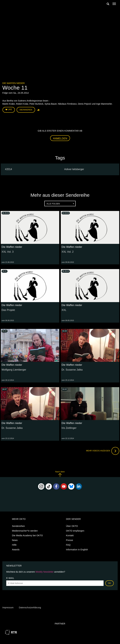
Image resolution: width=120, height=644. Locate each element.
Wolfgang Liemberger (14, 370)
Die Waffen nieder (14, 83)
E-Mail (10, 578)
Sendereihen (18, 526)
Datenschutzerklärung (30, 608)
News (15, 540)
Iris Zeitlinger (69, 428)
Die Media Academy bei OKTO (27, 535)
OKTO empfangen (75, 531)
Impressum (8, 608)
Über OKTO (72, 526)
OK (110, 583)
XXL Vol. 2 (68, 252)
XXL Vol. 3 (8, 252)
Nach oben (60, 474)
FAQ (68, 545)
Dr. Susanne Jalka (72, 370)
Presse (69, 540)
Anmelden (60, 139)
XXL (64, 310)
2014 (9, 169)
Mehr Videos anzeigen (103, 451)
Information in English (77, 550)
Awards (16, 550)
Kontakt (70, 535)
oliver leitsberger (75, 169)
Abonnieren (26, 110)
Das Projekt (8, 310)
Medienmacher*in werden (25, 531)
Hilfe (14, 545)
